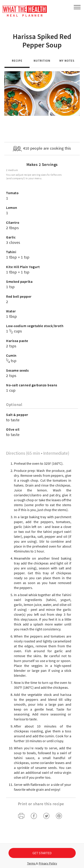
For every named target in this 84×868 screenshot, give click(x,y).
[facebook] (34, 816)
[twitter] (46, 816)
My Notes (67, 61)
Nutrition (42, 61)
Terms (32, 863)
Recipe (17, 61)
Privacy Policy (48, 863)
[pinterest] (59, 816)
